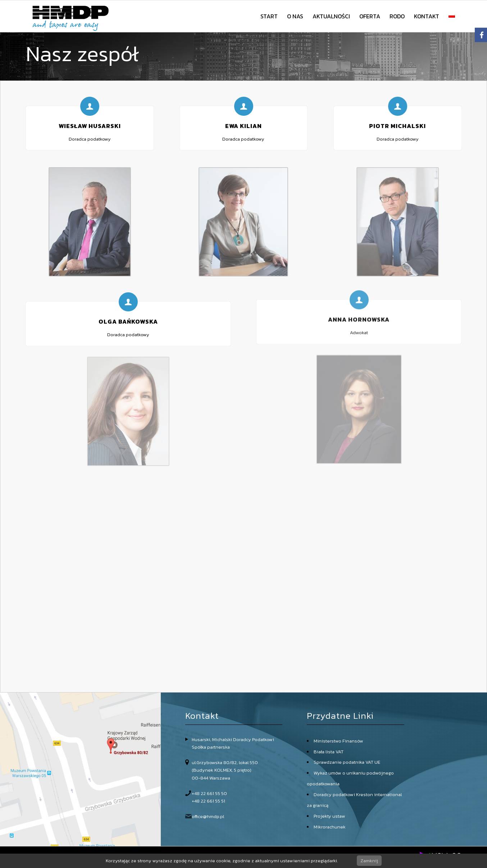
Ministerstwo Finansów (338, 741)
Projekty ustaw (329, 816)
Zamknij (369, 861)
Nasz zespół (82, 54)
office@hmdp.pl (208, 816)
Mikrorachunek (330, 827)
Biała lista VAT (329, 752)
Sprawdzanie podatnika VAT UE (347, 762)
